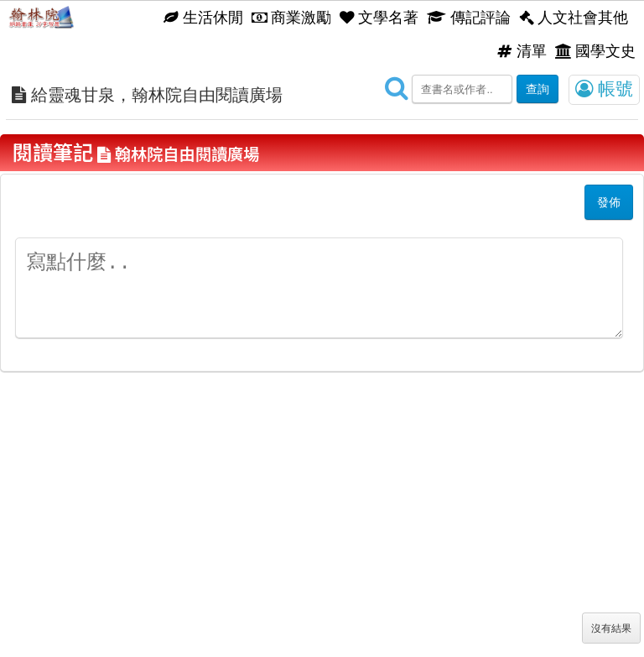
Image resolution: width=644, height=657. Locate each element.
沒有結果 (611, 628)
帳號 (604, 89)
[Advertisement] (322, 531)
